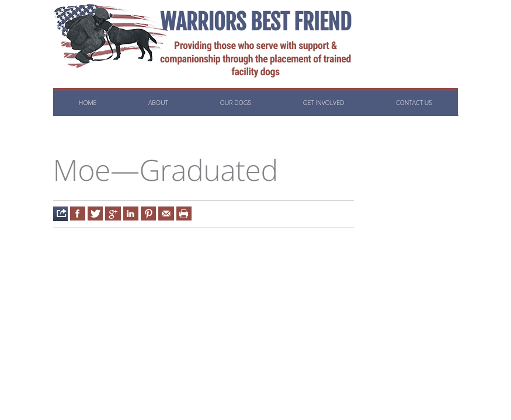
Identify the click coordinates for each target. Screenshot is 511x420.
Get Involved (324, 103)
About (158, 103)
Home (88, 103)
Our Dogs (236, 103)
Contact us (414, 103)
